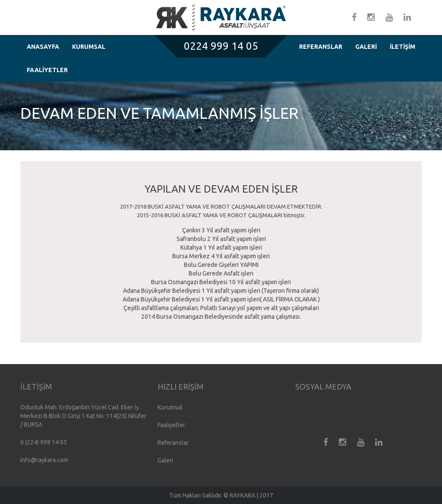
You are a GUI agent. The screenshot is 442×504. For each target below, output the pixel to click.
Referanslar (173, 443)
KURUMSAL (89, 47)
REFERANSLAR (321, 47)
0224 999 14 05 (221, 46)
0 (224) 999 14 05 (44, 442)
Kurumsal (170, 407)
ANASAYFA (43, 47)
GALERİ (366, 47)
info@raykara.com (44, 460)
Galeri (165, 460)
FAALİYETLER (47, 70)
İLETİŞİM (403, 47)
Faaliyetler (171, 425)
